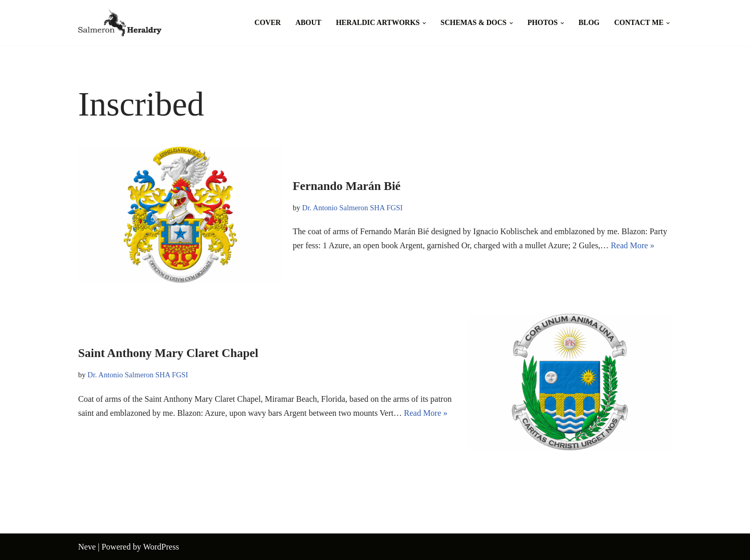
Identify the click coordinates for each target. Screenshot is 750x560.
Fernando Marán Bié (347, 186)
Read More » (633, 245)
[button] (424, 23)
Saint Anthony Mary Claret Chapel (168, 353)
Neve (87, 547)
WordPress (161, 547)
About (308, 23)
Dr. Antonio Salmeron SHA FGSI (352, 208)
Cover (268, 23)
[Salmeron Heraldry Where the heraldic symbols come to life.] (120, 23)
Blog (589, 23)
